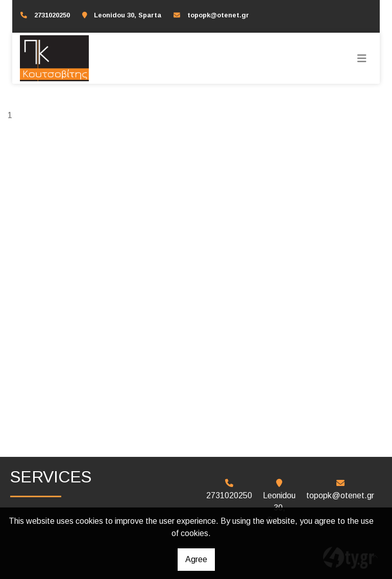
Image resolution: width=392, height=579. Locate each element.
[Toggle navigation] (362, 58)
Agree (196, 559)
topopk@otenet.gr (218, 15)
